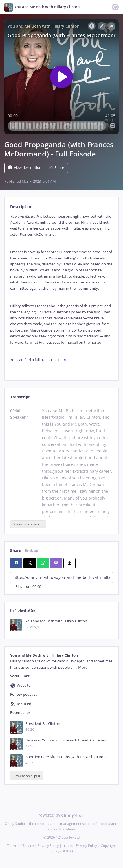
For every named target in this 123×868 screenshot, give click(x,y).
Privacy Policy (48, 846)
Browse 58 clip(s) (27, 776)
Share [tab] (16, 550)
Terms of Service (21, 846)
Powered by (62, 815)
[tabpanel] (61, 293)
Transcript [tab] (20, 397)
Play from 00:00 (26, 587)
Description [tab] (21, 207)
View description (25, 168)
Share (56, 168)
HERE (62, 360)
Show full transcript (28, 524)
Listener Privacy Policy (80, 846)
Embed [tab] (32, 550)
